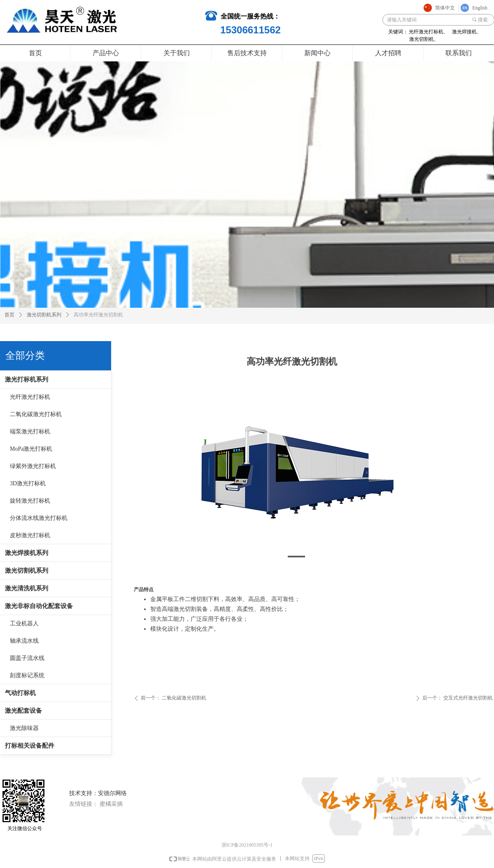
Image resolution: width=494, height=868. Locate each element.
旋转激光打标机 (30, 501)
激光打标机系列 (27, 379)
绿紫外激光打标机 (33, 466)
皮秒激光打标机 (30, 535)
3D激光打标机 (28, 483)
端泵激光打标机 (30, 432)
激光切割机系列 (27, 571)
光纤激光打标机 (30, 397)
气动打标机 (20, 693)
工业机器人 (24, 624)
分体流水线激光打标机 (39, 518)
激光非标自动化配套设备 (39, 606)
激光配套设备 (23, 711)
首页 (9, 315)
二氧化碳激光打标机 (36, 414)
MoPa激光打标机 (31, 449)
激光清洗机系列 (27, 588)
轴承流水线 (24, 641)
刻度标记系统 (27, 675)
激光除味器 (24, 728)
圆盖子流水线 (27, 658)
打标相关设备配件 (30, 746)
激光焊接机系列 (27, 553)
